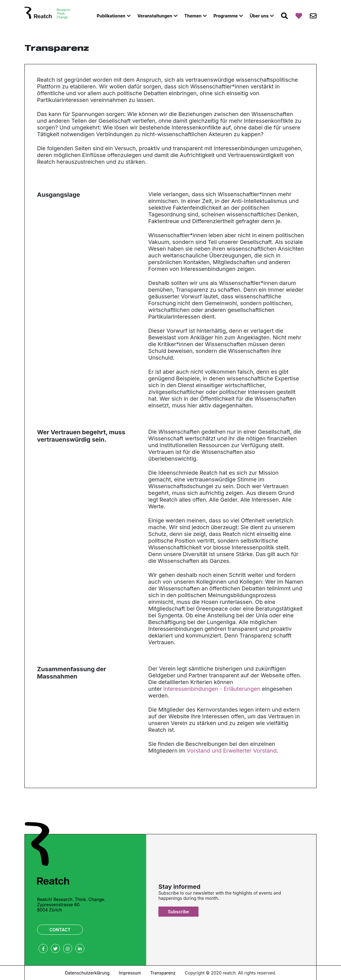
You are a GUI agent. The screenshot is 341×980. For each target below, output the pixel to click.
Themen (193, 16)
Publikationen (111, 16)
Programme (226, 16)
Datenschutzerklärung (87, 973)
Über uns (259, 16)
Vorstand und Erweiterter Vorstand (232, 751)
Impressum (130, 973)
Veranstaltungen (155, 16)
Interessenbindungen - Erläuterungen (212, 689)
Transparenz (163, 973)
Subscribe (178, 912)
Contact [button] (60, 930)
